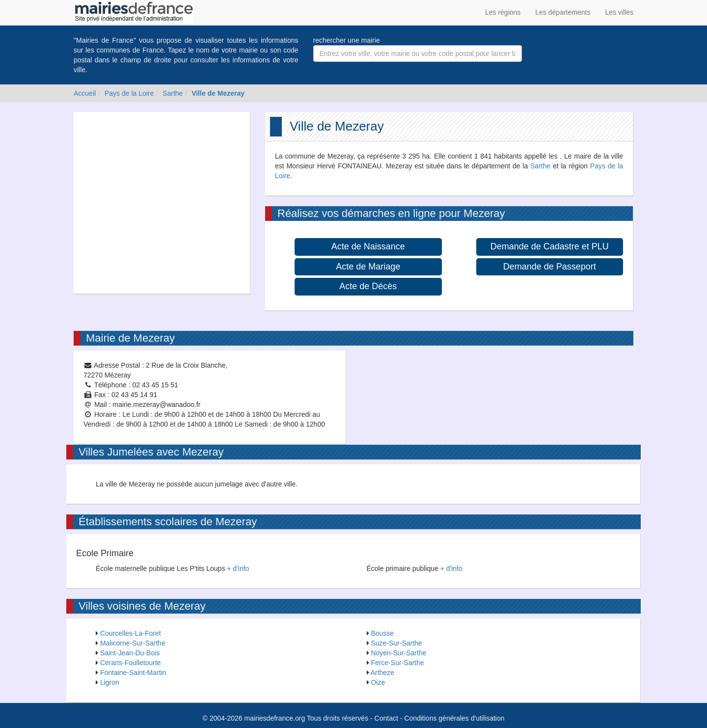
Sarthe (173, 93)
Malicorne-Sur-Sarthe (133, 643)
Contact (386, 718)
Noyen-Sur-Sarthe (398, 653)
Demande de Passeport (550, 267)
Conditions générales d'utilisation (454, 718)
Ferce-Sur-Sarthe (397, 663)
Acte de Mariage (368, 267)
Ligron (110, 682)
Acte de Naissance (368, 246)
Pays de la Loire (129, 93)
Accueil (85, 93)
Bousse (382, 633)
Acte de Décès (368, 286)
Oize (378, 682)
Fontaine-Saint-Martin (133, 673)
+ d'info (238, 568)
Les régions (503, 12)
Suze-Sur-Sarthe (396, 643)
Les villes (619, 12)
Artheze (382, 673)
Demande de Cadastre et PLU (550, 246)
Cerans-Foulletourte (131, 663)
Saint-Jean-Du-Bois (130, 653)
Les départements (563, 12)
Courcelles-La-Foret (131, 633)
